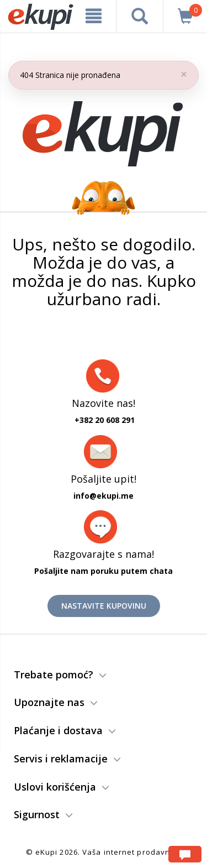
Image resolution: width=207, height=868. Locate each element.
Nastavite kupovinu (104, 606)
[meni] (94, 16)
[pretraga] (140, 16)
